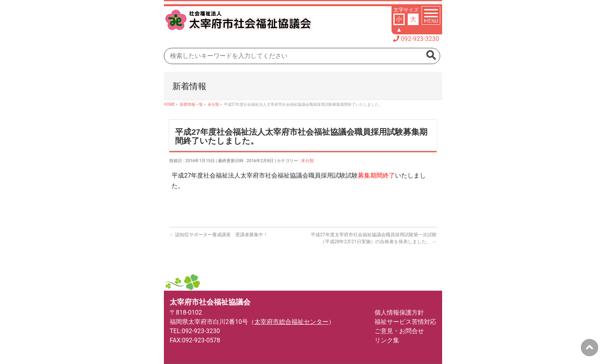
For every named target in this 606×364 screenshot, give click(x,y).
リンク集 (387, 340)
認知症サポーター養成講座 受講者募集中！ (219, 235)
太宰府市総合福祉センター (291, 322)
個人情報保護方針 (399, 312)
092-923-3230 (420, 39)
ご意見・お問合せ (399, 331)
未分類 (307, 161)
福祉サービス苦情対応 (405, 322)
